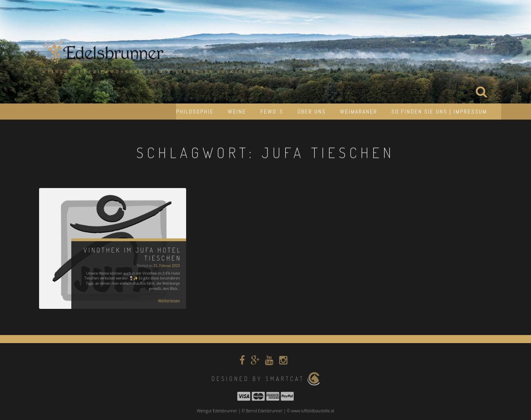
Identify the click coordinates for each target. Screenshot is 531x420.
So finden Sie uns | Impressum (439, 112)
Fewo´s (272, 112)
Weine (237, 112)
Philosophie (195, 112)
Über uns (312, 112)
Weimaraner (359, 112)
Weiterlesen (169, 301)
